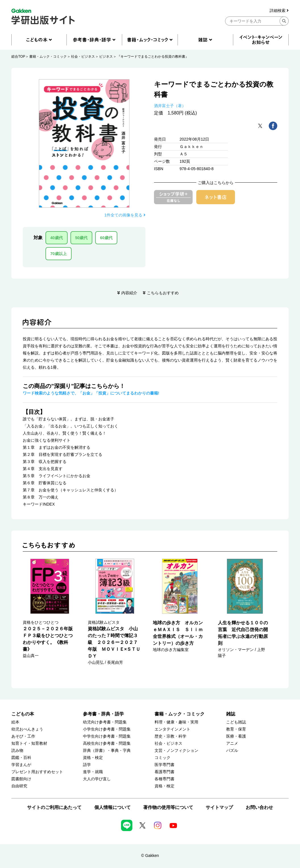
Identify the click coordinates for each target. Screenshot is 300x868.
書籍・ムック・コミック (48, 57)
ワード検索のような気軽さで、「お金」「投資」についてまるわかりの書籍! (91, 393)
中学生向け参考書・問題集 (107, 736)
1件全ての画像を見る (125, 215)
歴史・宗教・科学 (170, 736)
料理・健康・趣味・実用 (176, 722)
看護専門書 (164, 772)
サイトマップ (219, 807)
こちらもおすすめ (163, 293)
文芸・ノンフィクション (176, 751)
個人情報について (113, 807)
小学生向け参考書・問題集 (107, 729)
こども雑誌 (236, 722)
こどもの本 (23, 714)
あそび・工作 (23, 736)
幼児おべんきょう (27, 729)
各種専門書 (164, 779)
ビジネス (106, 57)
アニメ (232, 743)
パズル (232, 751)
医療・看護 (236, 736)
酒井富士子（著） (170, 106)
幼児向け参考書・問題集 (105, 722)
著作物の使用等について (168, 807)
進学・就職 (93, 772)
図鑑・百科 (21, 758)
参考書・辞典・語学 (103, 714)
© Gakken (150, 856)
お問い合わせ (259, 807)
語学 (87, 765)
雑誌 (231, 714)
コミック (163, 758)
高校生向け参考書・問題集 (107, 743)
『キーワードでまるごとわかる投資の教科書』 (153, 57)
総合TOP (18, 57)
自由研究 (19, 786)
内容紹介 (129, 293)
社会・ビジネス (83, 57)
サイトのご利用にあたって (54, 807)
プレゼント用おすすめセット (37, 772)
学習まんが (21, 765)
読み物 (17, 751)
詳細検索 (279, 11)
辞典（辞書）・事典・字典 (107, 751)
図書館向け (21, 779)
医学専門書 (164, 765)
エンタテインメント (172, 729)
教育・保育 (236, 729)
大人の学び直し (97, 779)
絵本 (15, 722)
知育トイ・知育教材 (29, 743)
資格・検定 (93, 758)
